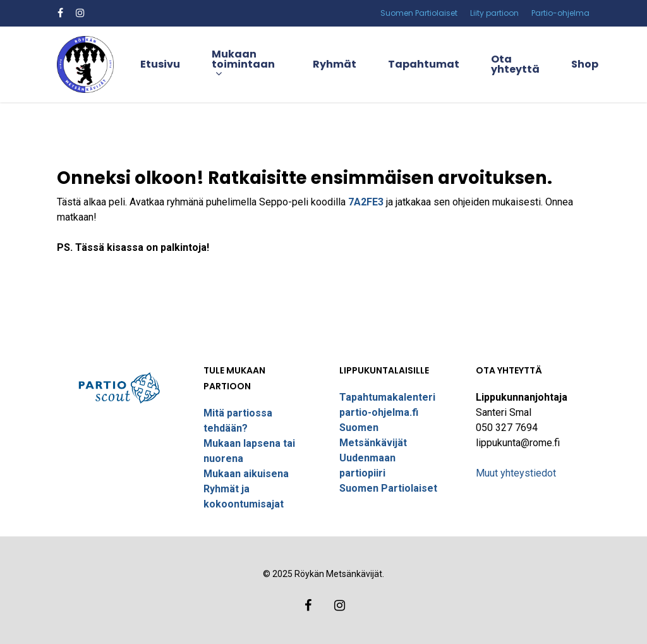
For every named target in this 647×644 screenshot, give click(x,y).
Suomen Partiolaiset (388, 488)
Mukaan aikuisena (246, 474)
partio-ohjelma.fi (379, 412)
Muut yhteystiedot (516, 473)
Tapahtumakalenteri (387, 397)
